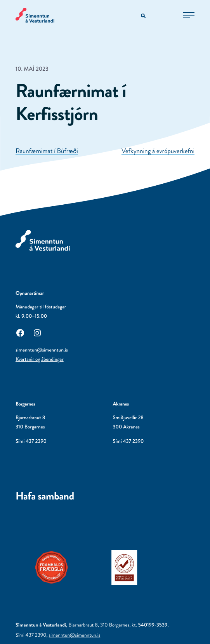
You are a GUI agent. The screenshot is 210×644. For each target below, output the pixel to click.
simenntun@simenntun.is (42, 350)
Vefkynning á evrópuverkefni (158, 151)
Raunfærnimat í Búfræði (47, 151)
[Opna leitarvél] (144, 16)
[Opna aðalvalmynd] (189, 15)
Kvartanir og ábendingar (40, 359)
